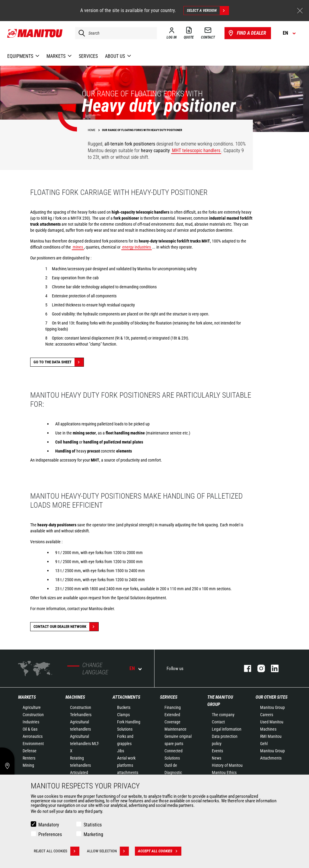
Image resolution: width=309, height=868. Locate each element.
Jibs (121, 751)
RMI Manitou (271, 736)
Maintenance (175, 729)
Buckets (124, 707)
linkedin (272, 668)
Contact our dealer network (66, 627)
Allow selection (108, 851)
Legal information (227, 729)
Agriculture (32, 707)
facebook (245, 668)
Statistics (93, 825)
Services (169, 697)
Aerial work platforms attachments (128, 765)
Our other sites (272, 697)
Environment (33, 744)
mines (78, 247)
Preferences (50, 834)
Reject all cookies (57, 851)
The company (223, 715)
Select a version (208, 11)
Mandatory (49, 825)
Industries (31, 722)
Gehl (264, 744)
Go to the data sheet (59, 362)
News (217, 758)
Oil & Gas (30, 729)
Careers (267, 715)
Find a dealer (247, 33)
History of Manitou (227, 765)
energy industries (137, 247)
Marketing (93, 834)
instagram (258, 668)
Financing (173, 707)
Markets (27, 697)
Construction (33, 715)
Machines (75, 697)
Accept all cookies (160, 851)
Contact (218, 722)
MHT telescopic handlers (196, 150)
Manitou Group (272, 707)
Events (217, 751)
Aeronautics (33, 736)
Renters (29, 758)
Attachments (126, 697)
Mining (28, 765)
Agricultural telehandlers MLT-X (84, 744)
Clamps (123, 715)
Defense (30, 751)
